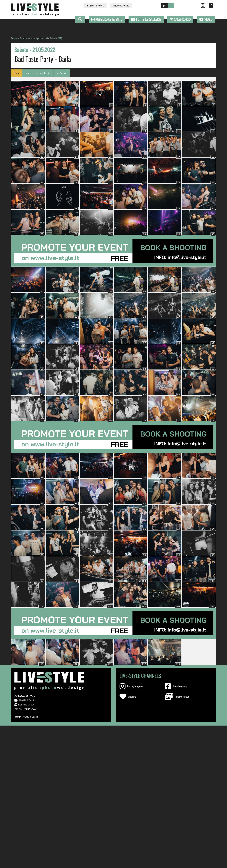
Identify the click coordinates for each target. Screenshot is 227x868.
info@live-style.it (26, 704)
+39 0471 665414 (26, 700)
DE (165, 6)
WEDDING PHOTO (121, 5)
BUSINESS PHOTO (96, 5)
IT (171, 6)
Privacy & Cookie (30, 717)
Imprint (18, 717)
